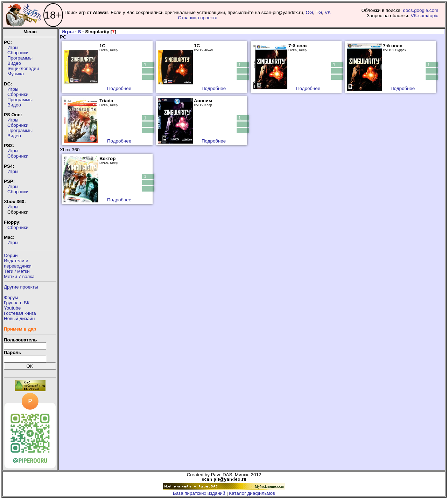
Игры (13, 47)
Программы (20, 58)
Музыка (16, 74)
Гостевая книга (20, 313)
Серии (11, 255)
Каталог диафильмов (252, 493)
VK (328, 12)
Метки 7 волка (19, 276)
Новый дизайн (19, 318)
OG (310, 12)
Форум (11, 297)
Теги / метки (17, 271)
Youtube (12, 308)
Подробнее (119, 88)
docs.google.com (421, 10)
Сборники (18, 53)
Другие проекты (21, 287)
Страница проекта (198, 18)
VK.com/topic (424, 16)
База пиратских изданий (199, 493)
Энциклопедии (23, 68)
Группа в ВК (17, 303)
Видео (14, 63)
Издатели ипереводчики (18, 263)
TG (319, 12)
